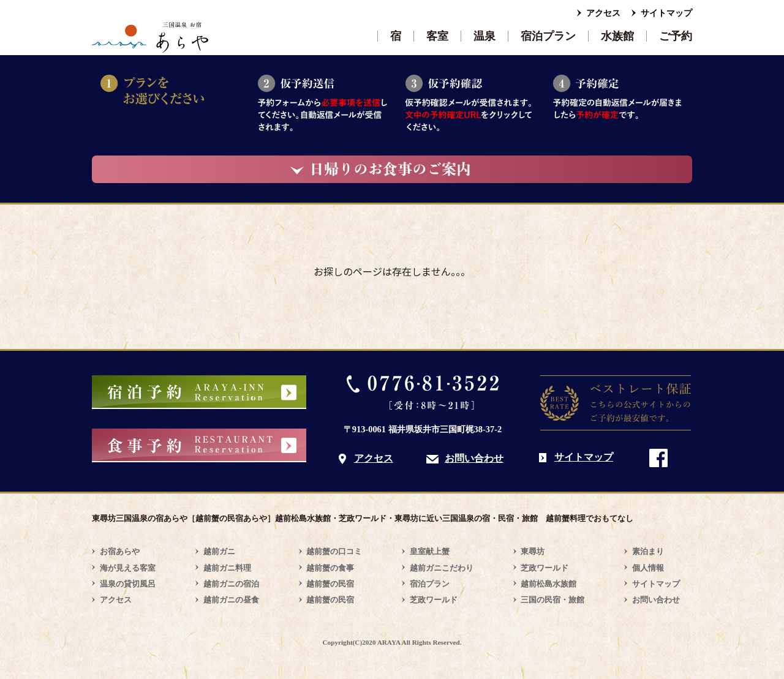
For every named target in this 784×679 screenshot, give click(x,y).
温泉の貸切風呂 (128, 584)
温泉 (484, 36)
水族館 (617, 36)
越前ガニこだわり (442, 568)
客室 (437, 36)
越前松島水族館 (548, 584)
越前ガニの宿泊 (231, 584)
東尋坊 (533, 551)
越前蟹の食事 (330, 568)
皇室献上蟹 (430, 551)
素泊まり (648, 551)
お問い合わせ (474, 458)
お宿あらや (120, 551)
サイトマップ (666, 13)
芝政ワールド (434, 600)
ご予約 (676, 36)
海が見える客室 (128, 568)
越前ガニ (219, 551)
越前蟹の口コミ (334, 551)
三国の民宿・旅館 (552, 600)
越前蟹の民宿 (330, 584)
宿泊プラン (548, 36)
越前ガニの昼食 (231, 600)
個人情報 (648, 568)
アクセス (603, 13)
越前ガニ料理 (227, 568)
